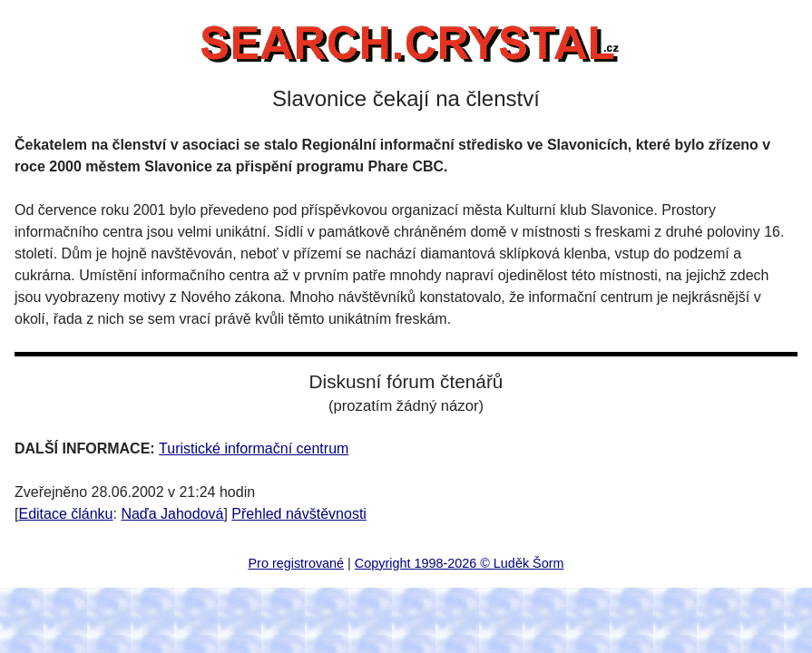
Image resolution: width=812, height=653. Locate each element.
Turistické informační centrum (254, 448)
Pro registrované (297, 563)
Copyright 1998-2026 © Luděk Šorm (460, 563)
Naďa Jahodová (172, 514)
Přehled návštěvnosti (299, 514)
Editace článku (65, 514)
